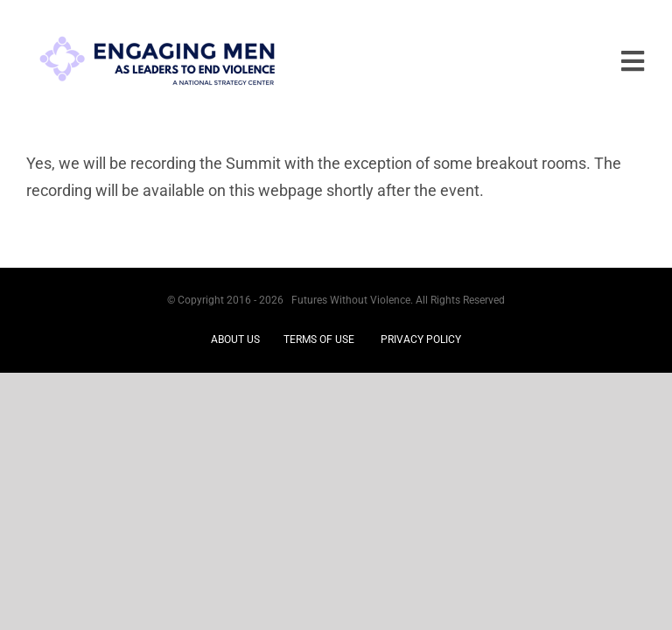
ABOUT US (235, 339)
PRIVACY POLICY (421, 339)
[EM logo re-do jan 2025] (157, 25)
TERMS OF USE (319, 339)
